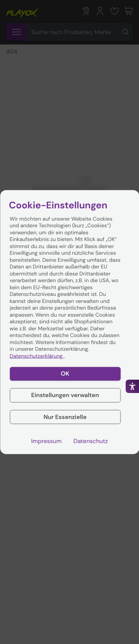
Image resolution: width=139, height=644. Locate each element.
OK (65, 374)
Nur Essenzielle (65, 417)
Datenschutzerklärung (37, 356)
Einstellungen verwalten (65, 395)
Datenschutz (91, 441)
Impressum (46, 441)
